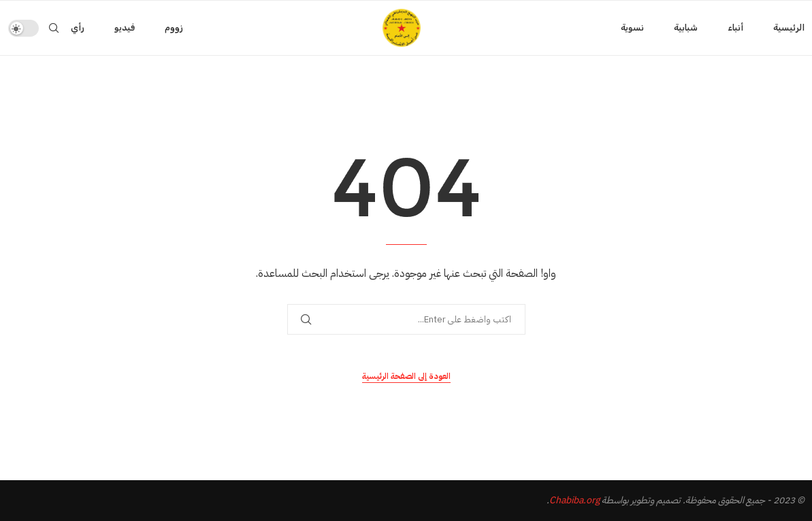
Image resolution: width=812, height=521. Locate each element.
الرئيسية (789, 28)
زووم (174, 28)
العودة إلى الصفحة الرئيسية (406, 376)
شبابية (686, 28)
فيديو (125, 28)
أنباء (735, 28)
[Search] (54, 28)
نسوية (632, 28)
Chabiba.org (574, 500)
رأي (78, 28)
